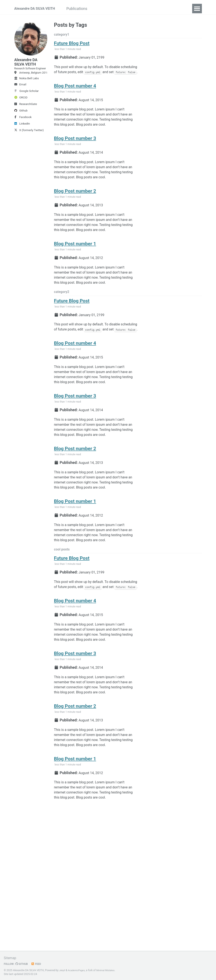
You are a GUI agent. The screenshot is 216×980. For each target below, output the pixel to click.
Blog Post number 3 (75, 155)
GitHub (24, 964)
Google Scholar (27, 102)
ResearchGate (26, 115)
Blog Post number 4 (75, 98)
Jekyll (62, 970)
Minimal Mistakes (109, 970)
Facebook (23, 128)
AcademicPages (78, 970)
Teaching (128, 9)
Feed (39, 964)
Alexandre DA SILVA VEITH (37, 9)
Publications (86, 9)
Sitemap (11, 958)
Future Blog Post (72, 45)
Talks (108, 9)
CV (146, 9)
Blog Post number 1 (75, 271)
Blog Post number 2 (75, 213)
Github (21, 121)
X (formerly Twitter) (29, 141)
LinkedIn (22, 134)
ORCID (21, 108)
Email (20, 95)
